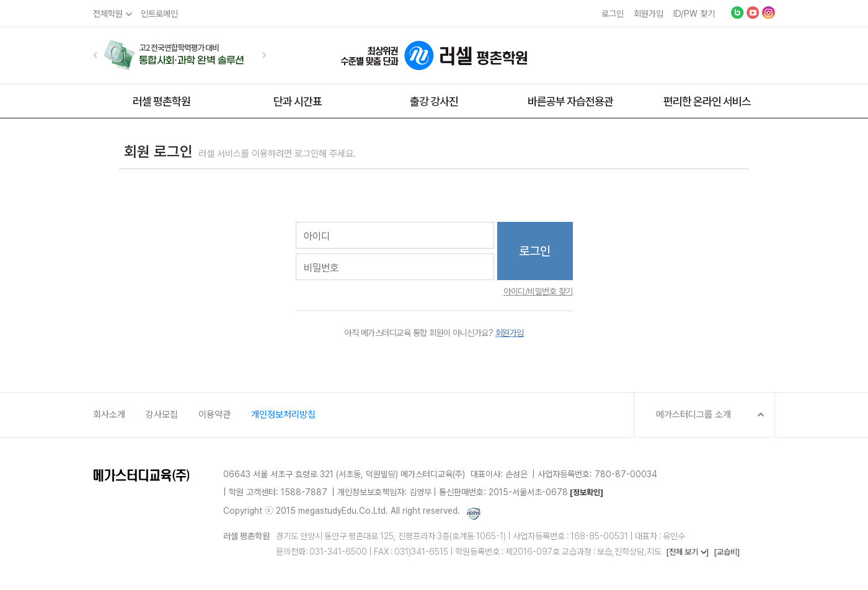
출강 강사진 (434, 101)
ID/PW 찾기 (694, 14)
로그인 (613, 14)
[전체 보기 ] (687, 552)
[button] (95, 55)
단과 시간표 (298, 101)
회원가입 (649, 14)
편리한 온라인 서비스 (707, 101)
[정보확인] (587, 492)
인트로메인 (159, 14)
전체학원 (108, 14)
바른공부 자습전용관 (570, 101)
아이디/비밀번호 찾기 (538, 291)
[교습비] (727, 552)
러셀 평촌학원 (162, 101)
